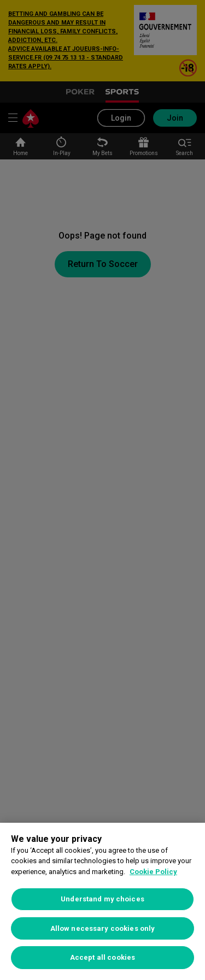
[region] (102, 901)
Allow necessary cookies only (103, 928)
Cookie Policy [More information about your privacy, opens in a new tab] (153, 872)
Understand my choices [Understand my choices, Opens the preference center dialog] (102, 899)
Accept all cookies (102, 957)
